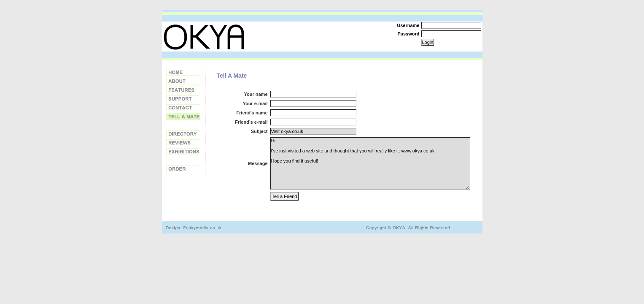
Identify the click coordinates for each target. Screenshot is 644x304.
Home (183, 72)
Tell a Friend (183, 117)
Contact (183, 108)
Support (183, 99)
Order (183, 169)
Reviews (183, 143)
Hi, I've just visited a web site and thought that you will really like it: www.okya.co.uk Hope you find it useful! (370, 163)
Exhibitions (183, 152)
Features (183, 90)
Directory (183, 134)
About (183, 81)
